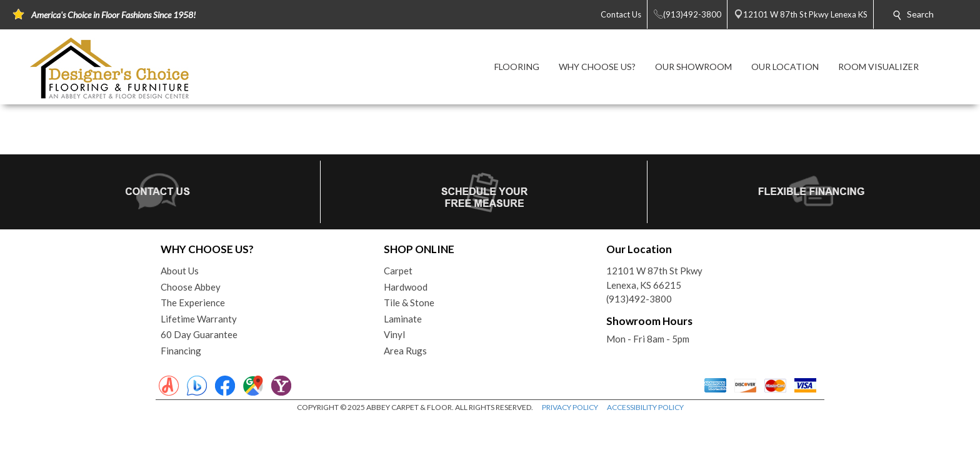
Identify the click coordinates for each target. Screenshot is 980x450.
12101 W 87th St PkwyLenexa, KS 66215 (654, 278)
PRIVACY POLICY (570, 407)
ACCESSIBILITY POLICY (645, 407)
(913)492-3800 (639, 299)
